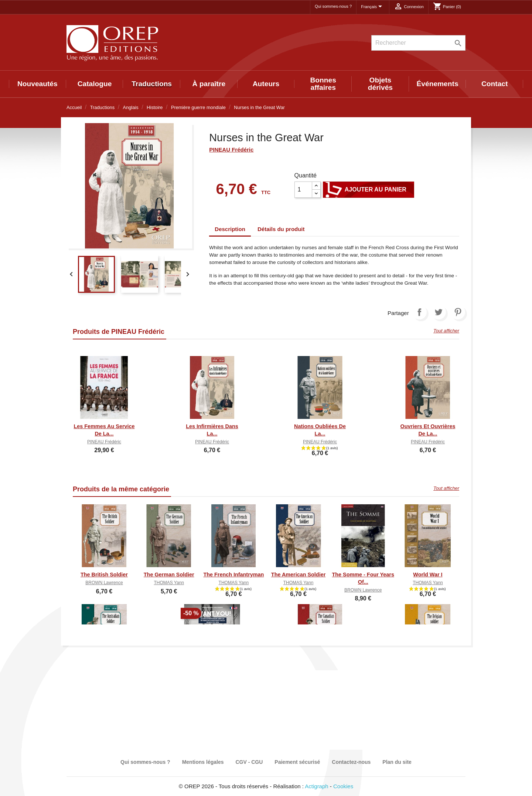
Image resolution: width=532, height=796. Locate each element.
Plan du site (397, 762)
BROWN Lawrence (104, 583)
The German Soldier (169, 575)
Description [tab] (230, 229)
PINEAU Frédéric (231, 150)
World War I (428, 575)
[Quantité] (303, 190)
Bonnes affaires (323, 84)
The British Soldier (104, 575)
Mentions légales (203, 762)
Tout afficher (446, 331)
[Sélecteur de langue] (373, 7)
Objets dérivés (380, 84)
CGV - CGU (249, 762)
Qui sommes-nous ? (333, 6)
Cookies (343, 786)
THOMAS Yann (169, 583)
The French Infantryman (233, 575)
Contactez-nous (351, 762)
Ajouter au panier (369, 190)
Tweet (439, 312)
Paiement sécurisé (297, 762)
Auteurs (266, 84)
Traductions (152, 84)
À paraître (209, 84)
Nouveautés (37, 84)
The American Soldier (298, 575)
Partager (419, 312)
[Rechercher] (418, 43)
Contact (495, 84)
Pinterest (458, 312)
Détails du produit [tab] (281, 229)
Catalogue (95, 84)
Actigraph (316, 786)
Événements (438, 84)
